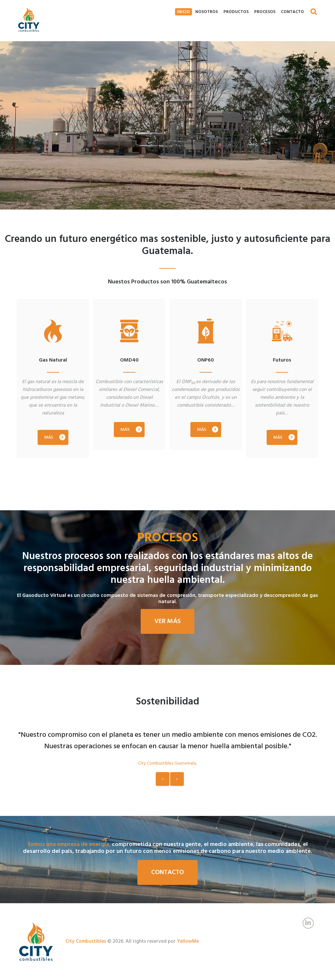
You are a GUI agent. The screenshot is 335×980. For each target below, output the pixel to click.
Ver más (167, 621)
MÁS (49, 429)
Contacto (167, 872)
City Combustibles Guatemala (167, 763)
